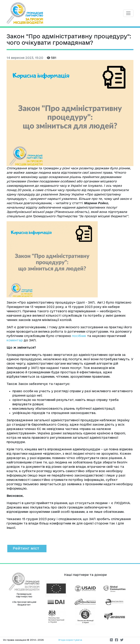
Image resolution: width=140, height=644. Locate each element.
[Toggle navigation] (128, 13)
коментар (15, 340)
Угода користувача (70, 640)
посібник (79, 336)
